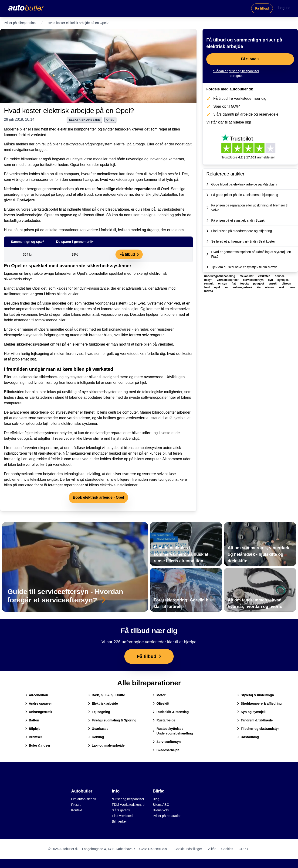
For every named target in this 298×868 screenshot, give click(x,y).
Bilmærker (119, 821)
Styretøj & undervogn (255, 695)
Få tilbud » (250, 59)
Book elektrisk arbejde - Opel (98, 497)
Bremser (34, 737)
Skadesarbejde (166, 750)
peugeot (259, 284)
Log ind (285, 8)
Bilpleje (33, 729)
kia (259, 287)
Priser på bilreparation (20, 23)
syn (271, 280)
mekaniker (247, 276)
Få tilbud (262, 8)
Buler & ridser (38, 745)
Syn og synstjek (251, 712)
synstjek (283, 280)
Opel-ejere (26, 200)
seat (282, 287)
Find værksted (122, 816)
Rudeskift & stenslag (171, 712)
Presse (76, 805)
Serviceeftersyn (167, 742)
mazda (208, 291)
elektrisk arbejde (84, 120)
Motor (159, 695)
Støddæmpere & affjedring (259, 703)
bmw (292, 287)
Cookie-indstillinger (188, 849)
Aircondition (37, 695)
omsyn (223, 284)
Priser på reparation (167, 816)
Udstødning (248, 737)
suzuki (273, 284)
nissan (270, 287)
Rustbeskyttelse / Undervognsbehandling (173, 731)
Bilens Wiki (161, 810)
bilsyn (209, 280)
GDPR (243, 849)
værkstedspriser (228, 280)
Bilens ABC (161, 805)
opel (110, 120)
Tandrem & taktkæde (255, 720)
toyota (245, 284)
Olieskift (161, 703)
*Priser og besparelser (128, 799)
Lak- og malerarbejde (106, 745)
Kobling (96, 737)
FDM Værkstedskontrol (129, 805)
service (280, 276)
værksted (265, 276)
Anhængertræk (39, 712)
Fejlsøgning (99, 712)
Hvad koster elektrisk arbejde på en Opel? (69, 111)
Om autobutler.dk (84, 799)
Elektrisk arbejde (103, 703)
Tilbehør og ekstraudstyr (258, 729)
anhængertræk (243, 287)
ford (207, 287)
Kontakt (77, 810)
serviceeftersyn (254, 280)
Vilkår (212, 849)
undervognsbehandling (220, 276)
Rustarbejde (164, 720)
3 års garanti (121, 810)
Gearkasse (98, 729)
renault (209, 284)
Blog (156, 799)
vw (227, 287)
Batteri (32, 720)
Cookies (227, 849)
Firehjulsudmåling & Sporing (112, 720)
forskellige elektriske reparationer (126, 189)
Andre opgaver (39, 703)
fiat (234, 284)
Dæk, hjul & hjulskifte (106, 695)
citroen (286, 284)
